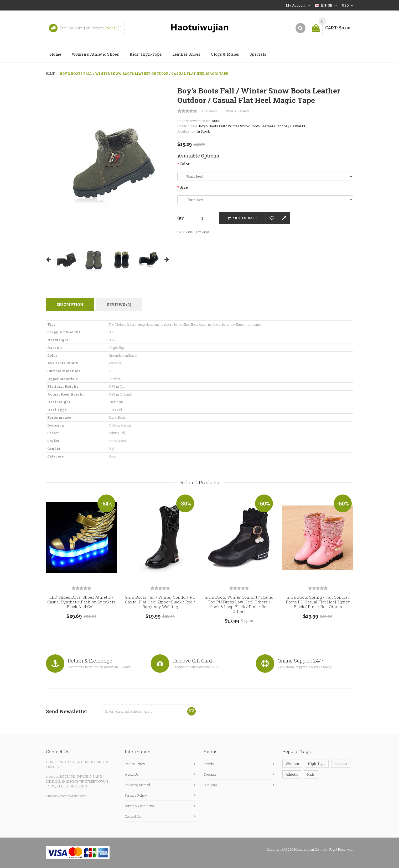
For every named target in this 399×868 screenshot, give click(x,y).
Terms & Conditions (139, 806)
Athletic (292, 774)
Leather (341, 764)
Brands (209, 764)
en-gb (326, 5)
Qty (180, 218)
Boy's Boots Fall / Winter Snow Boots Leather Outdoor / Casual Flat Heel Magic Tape (144, 73)
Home (51, 73)
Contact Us (133, 816)
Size (184, 187)
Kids (311, 774)
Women (292, 764)
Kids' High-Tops (198, 232)
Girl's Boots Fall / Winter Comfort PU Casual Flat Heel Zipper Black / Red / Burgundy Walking (160, 602)
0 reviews (209, 111)
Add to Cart (245, 218)
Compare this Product (284, 218)
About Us (132, 774)
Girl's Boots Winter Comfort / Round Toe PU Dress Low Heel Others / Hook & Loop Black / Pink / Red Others (239, 604)
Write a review (237, 111)
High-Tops (317, 764)
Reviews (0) (119, 305)
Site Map (210, 785)
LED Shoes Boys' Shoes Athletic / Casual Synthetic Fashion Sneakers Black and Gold (81, 602)
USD (348, 5)
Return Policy (135, 764)
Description (70, 305)
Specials (210, 774)
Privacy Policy (136, 795)
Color (185, 164)
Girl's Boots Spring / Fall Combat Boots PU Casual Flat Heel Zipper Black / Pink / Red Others (318, 602)
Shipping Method (137, 785)
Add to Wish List (272, 218)
